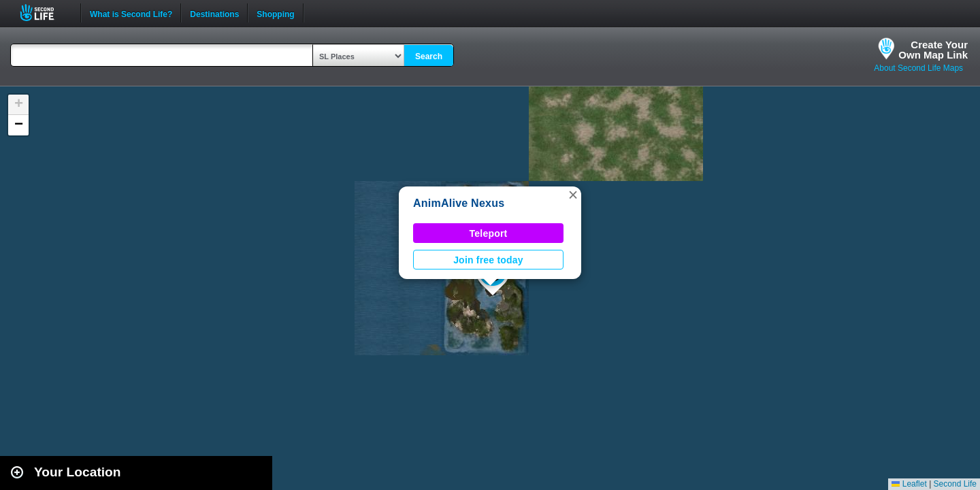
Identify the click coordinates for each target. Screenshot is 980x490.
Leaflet (909, 484)
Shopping (275, 13)
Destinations (214, 13)
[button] (573, 195)
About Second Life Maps (918, 68)
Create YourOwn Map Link (933, 50)
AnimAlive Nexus (459, 203)
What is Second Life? (131, 13)
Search (429, 56)
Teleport (489, 233)
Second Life (45, 13)
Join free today (488, 260)
